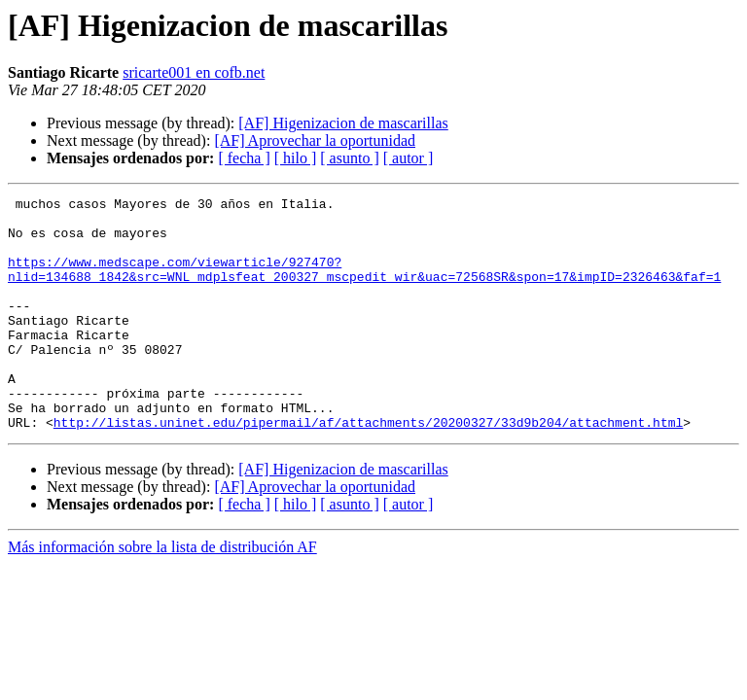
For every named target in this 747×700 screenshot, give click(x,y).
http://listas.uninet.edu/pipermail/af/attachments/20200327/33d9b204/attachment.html (368, 469)
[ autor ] (409, 158)
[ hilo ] (296, 158)
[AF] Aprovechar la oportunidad (315, 140)
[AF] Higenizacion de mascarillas (343, 123)
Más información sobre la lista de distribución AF (162, 594)
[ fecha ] (244, 158)
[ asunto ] (349, 158)
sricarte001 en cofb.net (194, 72)
